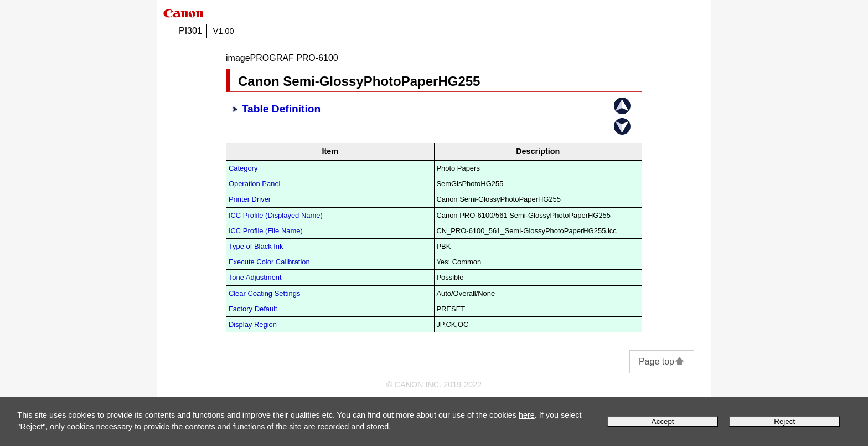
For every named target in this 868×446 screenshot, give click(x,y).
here (527, 415)
